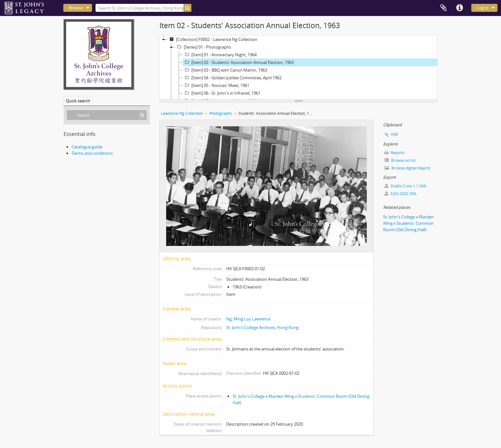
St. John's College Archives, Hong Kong (262, 327)
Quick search (78, 101)
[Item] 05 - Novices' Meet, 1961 (216, 85)
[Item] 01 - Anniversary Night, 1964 (220, 55)
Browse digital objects (407, 168)
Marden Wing (281, 396)
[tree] (298, 67)
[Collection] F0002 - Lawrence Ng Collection (212, 39)
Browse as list (400, 160)
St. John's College (249, 396)
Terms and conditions (92, 153)
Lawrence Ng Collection (182, 113)
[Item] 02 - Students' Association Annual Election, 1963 (238, 62)
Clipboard (443, 8)
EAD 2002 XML (401, 194)
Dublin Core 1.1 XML (406, 186)
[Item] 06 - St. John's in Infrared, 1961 (222, 93)
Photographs (221, 113)
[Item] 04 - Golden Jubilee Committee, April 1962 (232, 78)
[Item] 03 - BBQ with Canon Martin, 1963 (225, 70)
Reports (394, 153)
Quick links (459, 8)
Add (394, 134)
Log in (482, 8)
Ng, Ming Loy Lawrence (248, 319)
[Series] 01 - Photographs (203, 47)
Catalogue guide (87, 147)
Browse (76, 8)
